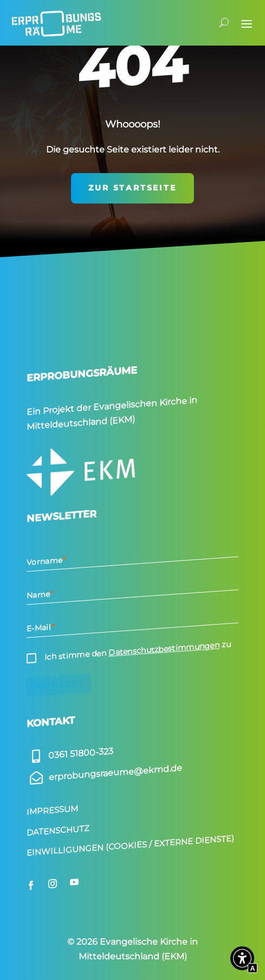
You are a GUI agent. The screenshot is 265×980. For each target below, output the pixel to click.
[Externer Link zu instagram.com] (53, 883)
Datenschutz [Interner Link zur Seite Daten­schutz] (58, 830)
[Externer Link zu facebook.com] (31, 885)
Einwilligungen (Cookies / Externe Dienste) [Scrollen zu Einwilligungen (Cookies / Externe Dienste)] (130, 845)
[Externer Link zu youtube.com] (74, 882)
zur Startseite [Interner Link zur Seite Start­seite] (132, 188)
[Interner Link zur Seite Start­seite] (56, 23)
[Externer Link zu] (70, 754)
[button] (242, 960)
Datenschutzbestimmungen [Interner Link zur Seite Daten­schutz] (164, 649)
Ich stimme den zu (138, 651)
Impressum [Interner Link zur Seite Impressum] (52, 810)
